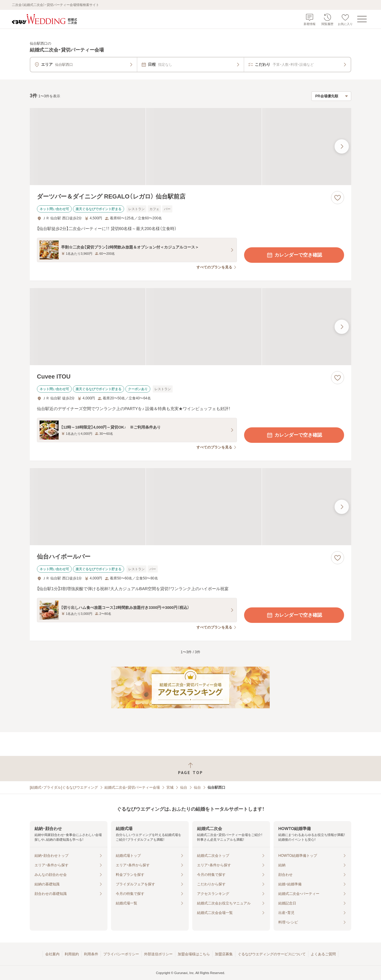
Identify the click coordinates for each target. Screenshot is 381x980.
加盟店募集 (224, 954)
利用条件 (91, 954)
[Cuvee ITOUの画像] (190, 327)
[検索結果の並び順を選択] (331, 96)
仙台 (184, 787)
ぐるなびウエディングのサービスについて (272, 954)
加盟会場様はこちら (194, 954)
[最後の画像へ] (342, 146)
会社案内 (52, 954)
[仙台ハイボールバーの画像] (190, 507)
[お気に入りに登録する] (338, 198)
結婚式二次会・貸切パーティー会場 (132, 787)
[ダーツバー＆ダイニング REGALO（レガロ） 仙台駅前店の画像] (190, 147)
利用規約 (72, 954)
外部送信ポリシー (158, 954)
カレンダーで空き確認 (294, 255)
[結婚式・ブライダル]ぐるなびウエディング (64, 787)
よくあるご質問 (323, 954)
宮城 (170, 787)
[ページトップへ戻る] (190, 769)
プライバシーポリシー (121, 954)
